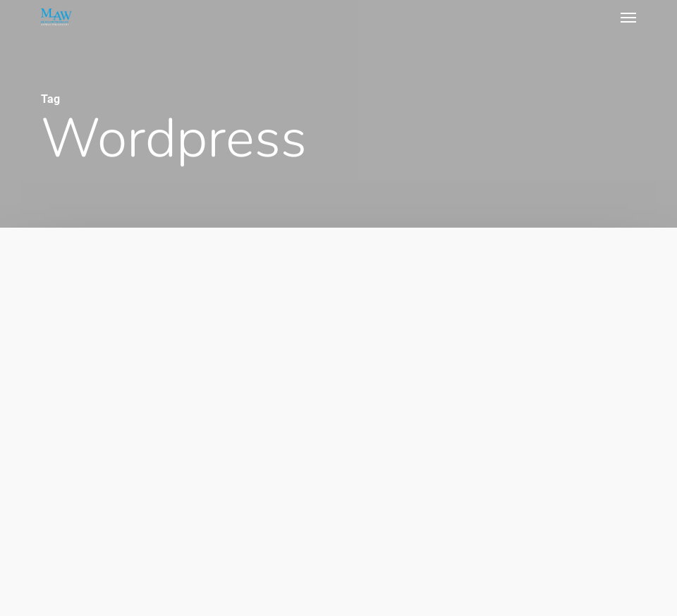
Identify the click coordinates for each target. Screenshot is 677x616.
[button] (628, 17)
